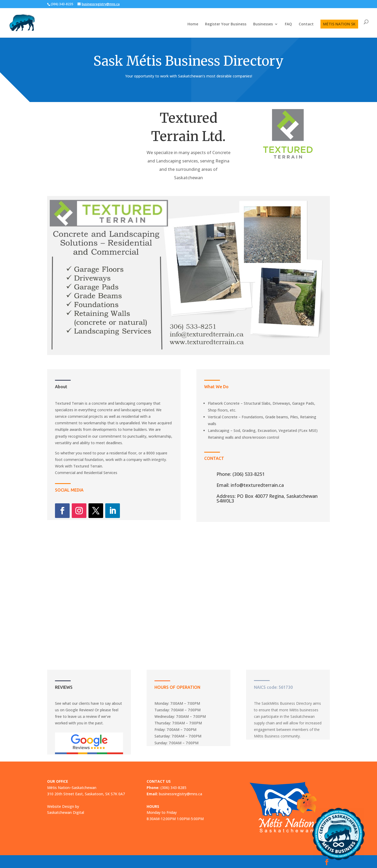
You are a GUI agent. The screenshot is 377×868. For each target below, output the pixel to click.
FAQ (288, 24)
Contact (306, 24)
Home (193, 24)
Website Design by (63, 806)
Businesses (263, 24)
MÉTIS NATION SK (339, 24)
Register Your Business (226, 24)
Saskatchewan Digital (66, 812)
